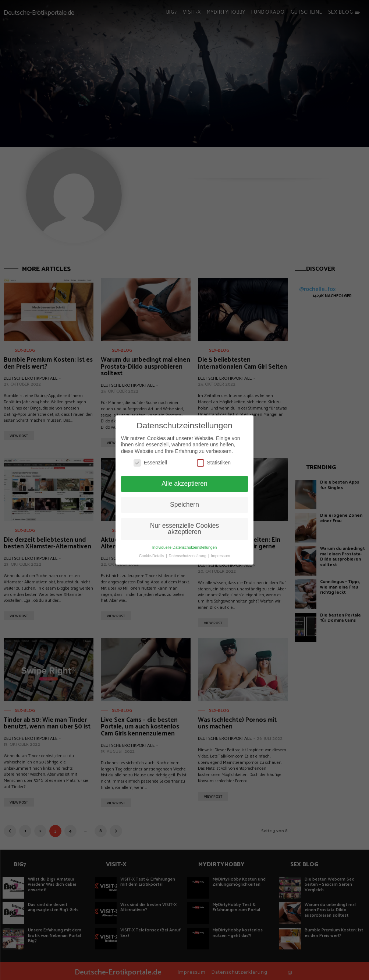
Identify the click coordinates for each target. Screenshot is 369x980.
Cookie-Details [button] (152, 556)
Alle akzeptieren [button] (184, 484)
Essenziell (150, 463)
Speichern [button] (184, 505)
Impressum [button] (220, 556)
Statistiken (214, 463)
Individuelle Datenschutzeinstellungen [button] (185, 547)
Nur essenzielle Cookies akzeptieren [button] (185, 529)
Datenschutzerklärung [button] (188, 556)
